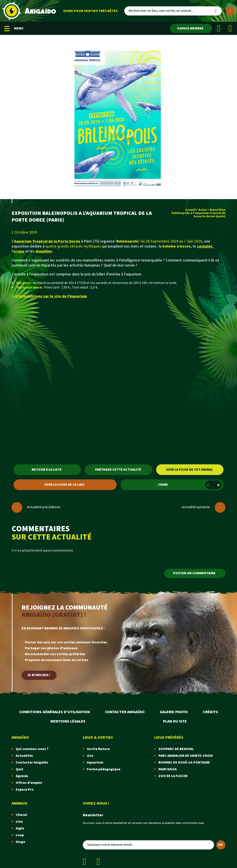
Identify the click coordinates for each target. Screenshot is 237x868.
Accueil (190, 210)
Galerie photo (174, 712)
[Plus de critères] (230, 11)
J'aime (190, 485)
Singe (20, 842)
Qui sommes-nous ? (32, 749)
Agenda (22, 776)
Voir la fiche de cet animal (189, 470)
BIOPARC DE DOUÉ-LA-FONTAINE (184, 763)
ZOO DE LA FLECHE (173, 776)
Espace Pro (25, 790)
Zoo (90, 756)
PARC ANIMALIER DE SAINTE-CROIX (186, 756)
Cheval (21, 815)
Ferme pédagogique (104, 769)
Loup (20, 835)
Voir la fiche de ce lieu (65, 485)
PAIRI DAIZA (168, 769)
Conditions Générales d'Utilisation (54, 712)
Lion (19, 822)
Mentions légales (68, 721)
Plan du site (175, 721)
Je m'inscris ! (39, 675)
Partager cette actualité (118, 470)
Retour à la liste (47, 470)
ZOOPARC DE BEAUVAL (176, 749)
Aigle (20, 828)
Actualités (24, 756)
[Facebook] (219, 28)
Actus (203, 210)
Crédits (210, 712)
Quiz (20, 769)
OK (220, 845)
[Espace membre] (191, 28)
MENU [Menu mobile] (14, 28)
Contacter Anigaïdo (125, 712)
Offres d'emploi (29, 783)
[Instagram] (230, 28)
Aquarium (95, 763)
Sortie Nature (98, 749)
